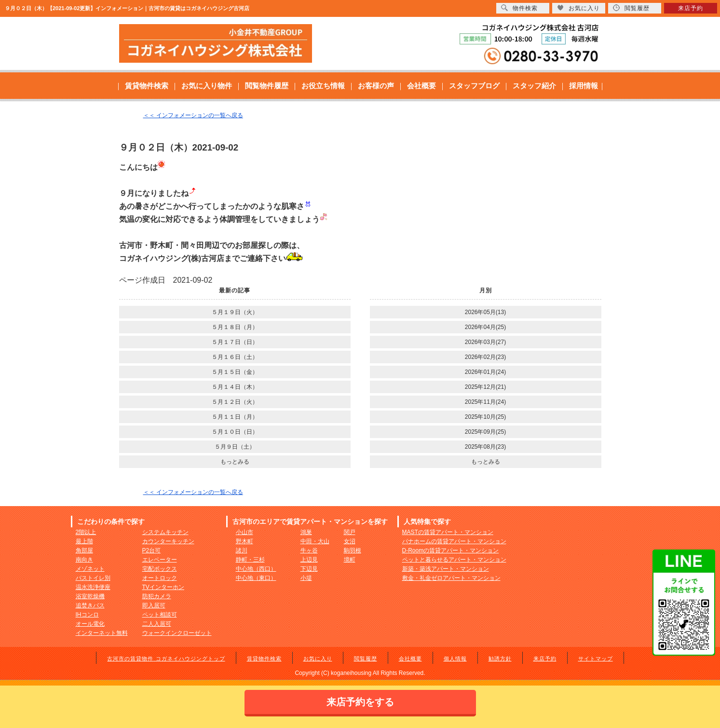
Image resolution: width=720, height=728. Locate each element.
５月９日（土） (235, 447)
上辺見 (309, 560)
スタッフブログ (474, 86)
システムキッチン (165, 532)
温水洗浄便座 (93, 587)
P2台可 (152, 550)
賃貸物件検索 (147, 86)
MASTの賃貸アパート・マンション (448, 532)
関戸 (350, 532)
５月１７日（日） (235, 342)
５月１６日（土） (235, 357)
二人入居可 (157, 624)
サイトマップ (596, 659)
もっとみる (235, 462)
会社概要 (421, 86)
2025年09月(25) (485, 432)
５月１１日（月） (235, 417)
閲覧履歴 (366, 659)
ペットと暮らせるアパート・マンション (454, 560)
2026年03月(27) (485, 342)
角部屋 (84, 550)
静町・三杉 (250, 560)
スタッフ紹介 (534, 86)
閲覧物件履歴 (267, 86)
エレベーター (160, 560)
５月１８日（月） (235, 327)
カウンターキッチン (168, 541)
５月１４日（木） (235, 387)
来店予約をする (360, 702)
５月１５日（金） (235, 372)
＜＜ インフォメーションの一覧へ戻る (193, 115)
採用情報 (584, 86)
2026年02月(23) (485, 357)
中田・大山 (315, 541)
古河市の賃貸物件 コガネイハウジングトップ (166, 659)
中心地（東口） (256, 578)
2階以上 (86, 532)
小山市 (245, 532)
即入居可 (154, 605)
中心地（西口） (256, 569)
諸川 (242, 550)
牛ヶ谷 (309, 550)
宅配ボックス (160, 569)
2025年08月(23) (485, 447)
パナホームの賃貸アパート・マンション (454, 541)
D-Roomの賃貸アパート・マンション (451, 550)
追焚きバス (90, 605)
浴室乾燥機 (90, 596)
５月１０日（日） (235, 432)
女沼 (350, 541)
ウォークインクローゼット (177, 633)
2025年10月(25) (485, 417)
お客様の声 (376, 86)
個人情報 (455, 659)
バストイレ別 (93, 578)
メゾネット (90, 569)
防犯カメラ (157, 596)
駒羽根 (353, 550)
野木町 (245, 541)
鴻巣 (306, 532)
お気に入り (318, 659)
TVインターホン (163, 587)
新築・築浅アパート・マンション (446, 569)
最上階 (84, 541)
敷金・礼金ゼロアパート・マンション (451, 578)
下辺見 (309, 569)
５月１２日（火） (235, 402)
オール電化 (90, 624)
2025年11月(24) (485, 402)
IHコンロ (87, 615)
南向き (84, 560)
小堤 (306, 578)
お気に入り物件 (207, 86)
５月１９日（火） (235, 312)
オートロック (160, 578)
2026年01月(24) (485, 372)
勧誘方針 (500, 659)
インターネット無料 (102, 633)
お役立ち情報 (323, 86)
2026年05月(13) (485, 312)
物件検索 (519, 8)
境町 (350, 560)
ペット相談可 (160, 615)
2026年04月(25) (485, 327)
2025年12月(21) (485, 387)
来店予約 (545, 659)
